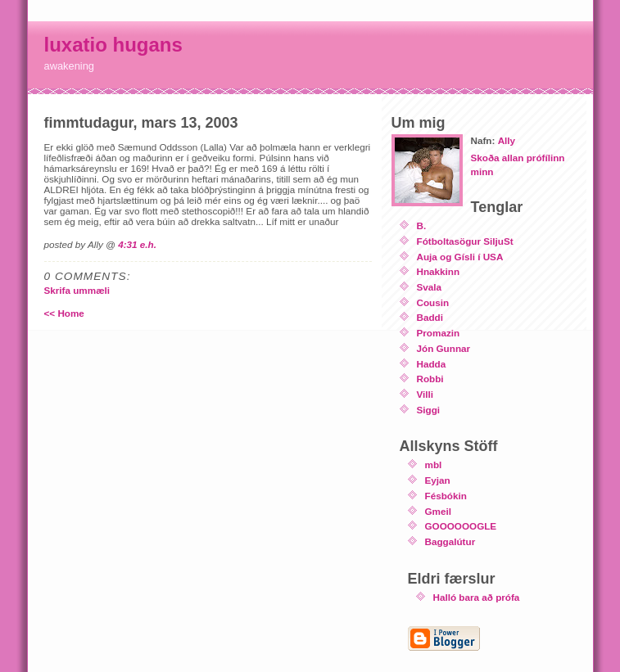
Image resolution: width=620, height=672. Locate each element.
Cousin (433, 302)
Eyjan (438, 480)
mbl (434, 465)
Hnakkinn (439, 271)
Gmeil (438, 511)
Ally (507, 140)
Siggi (429, 410)
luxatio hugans (113, 45)
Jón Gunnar (444, 348)
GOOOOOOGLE (461, 526)
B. (422, 226)
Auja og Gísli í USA (460, 257)
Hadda (432, 364)
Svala (430, 287)
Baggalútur (450, 541)
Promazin (439, 333)
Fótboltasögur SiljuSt (465, 241)
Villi (425, 394)
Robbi (430, 379)
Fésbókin (446, 496)
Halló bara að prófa (477, 597)
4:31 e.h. (137, 244)
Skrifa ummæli (77, 290)
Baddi (430, 317)
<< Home (64, 313)
